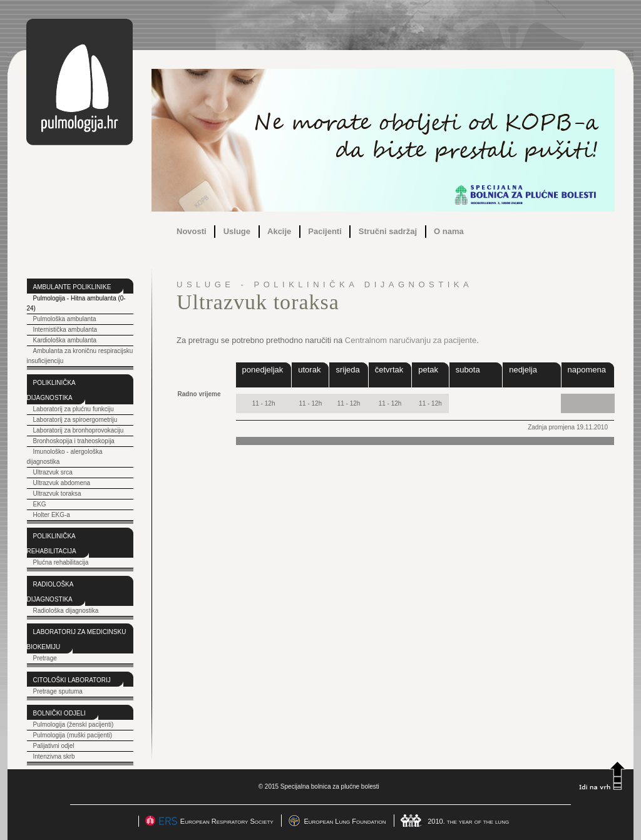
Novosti (192, 231)
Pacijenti (325, 231)
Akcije (279, 231)
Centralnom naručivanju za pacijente (411, 340)
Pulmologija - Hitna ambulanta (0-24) (76, 303)
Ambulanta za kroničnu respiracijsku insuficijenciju (80, 356)
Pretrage (44, 658)
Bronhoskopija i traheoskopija (73, 441)
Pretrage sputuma (57, 691)
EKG (39, 504)
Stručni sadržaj (388, 231)
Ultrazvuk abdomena (61, 483)
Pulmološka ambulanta (64, 319)
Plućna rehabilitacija (60, 562)
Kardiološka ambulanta (64, 340)
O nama (449, 231)
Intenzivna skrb (54, 756)
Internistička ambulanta (65, 330)
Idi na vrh (602, 776)
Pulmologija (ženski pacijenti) (73, 725)
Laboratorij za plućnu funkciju (73, 409)
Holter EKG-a (51, 515)
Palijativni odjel (53, 746)
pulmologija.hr (79, 82)
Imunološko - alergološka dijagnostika (65, 457)
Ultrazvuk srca (52, 472)
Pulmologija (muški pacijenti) (72, 735)
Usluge (237, 231)
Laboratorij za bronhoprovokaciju (78, 430)
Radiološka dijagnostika (65, 611)
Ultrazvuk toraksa (57, 494)
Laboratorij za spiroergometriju (75, 420)
